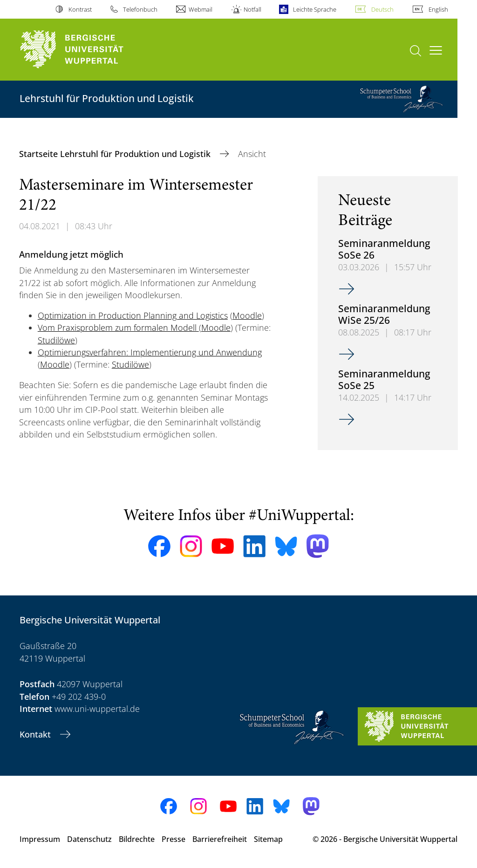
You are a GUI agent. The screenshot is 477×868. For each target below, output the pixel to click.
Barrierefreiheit (220, 839)
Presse (174, 839)
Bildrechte (137, 839)
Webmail (201, 9)
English (438, 9)
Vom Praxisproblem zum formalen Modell (118, 328)
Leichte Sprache (315, 9)
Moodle (247, 315)
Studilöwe (56, 340)
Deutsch (382, 9)
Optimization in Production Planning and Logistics (133, 315)
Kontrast (80, 9)
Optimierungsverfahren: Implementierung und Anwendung (150, 352)
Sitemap (268, 839)
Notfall (252, 9)
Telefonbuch (140, 9)
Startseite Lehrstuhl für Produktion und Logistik (116, 154)
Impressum (40, 839)
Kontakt (36, 734)
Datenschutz (89, 839)
